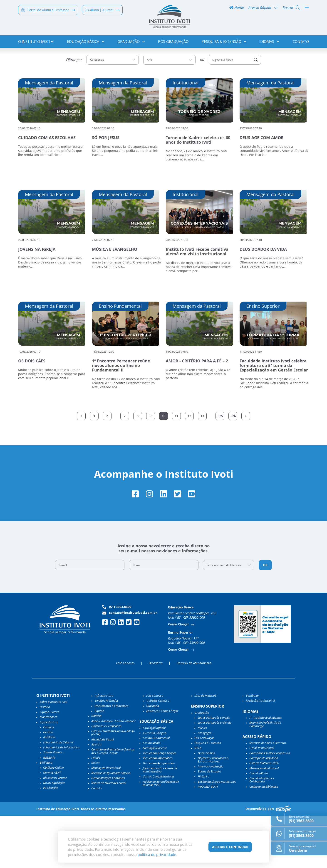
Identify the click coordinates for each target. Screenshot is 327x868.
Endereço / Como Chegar (162, 763)
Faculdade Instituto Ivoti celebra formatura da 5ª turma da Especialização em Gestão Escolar (274, 416)
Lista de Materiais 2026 (264, 815)
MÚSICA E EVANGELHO (115, 300)
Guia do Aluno (259, 825)
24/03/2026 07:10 (103, 179)
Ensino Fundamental (156, 790)
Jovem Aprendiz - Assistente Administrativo (160, 822)
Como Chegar (179, 676)
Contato (301, 43)
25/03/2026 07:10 (29, 179)
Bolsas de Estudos (209, 824)
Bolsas (95, 815)
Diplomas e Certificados (106, 778)
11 (176, 467)
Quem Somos (206, 805)
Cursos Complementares (159, 829)
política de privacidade (157, 855)
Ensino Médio (152, 795)
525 (220, 467)
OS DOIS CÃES (32, 412)
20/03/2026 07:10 (251, 291)
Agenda (96, 797)
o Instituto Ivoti (36, 43)
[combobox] (113, 111)
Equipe (99, 763)
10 (163, 467)
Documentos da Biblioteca (111, 758)
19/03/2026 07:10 (29, 402)
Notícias (96, 768)
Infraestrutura (104, 748)
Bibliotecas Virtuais (55, 830)
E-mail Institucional (262, 800)
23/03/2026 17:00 (177, 179)
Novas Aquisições (54, 835)
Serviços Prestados (107, 753)
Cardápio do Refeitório (264, 810)
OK (265, 617)
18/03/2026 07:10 (177, 402)
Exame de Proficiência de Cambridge (265, 776)
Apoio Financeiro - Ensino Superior (113, 773)
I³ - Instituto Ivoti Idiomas (266, 770)
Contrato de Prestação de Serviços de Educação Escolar (113, 803)
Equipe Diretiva (50, 764)
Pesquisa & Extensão (224, 43)
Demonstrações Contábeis (108, 830)
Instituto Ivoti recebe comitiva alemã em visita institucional (197, 302)
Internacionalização (211, 819)
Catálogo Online (53, 820)
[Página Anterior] (81, 467)
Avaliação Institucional (260, 753)
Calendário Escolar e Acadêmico (270, 805)
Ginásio (48, 784)
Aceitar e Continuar (230, 847)
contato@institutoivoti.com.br (130, 665)
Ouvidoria (156, 716)
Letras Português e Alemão (215, 775)
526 (233, 467)
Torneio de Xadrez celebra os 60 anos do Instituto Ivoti (198, 191)
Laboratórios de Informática (61, 799)
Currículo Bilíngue (154, 785)
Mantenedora (48, 769)
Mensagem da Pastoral (106, 820)
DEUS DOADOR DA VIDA (263, 300)
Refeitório (49, 810)
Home (237, 9)
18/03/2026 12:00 (103, 402)
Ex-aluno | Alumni (103, 12)
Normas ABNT (52, 825)
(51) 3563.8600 (117, 659)
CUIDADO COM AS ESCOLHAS (47, 189)
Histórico (203, 829)
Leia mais (26, 214)
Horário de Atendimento (194, 716)
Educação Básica (86, 43)
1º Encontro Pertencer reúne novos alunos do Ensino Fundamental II (121, 416)
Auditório (49, 789)
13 (202, 467)
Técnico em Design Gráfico (160, 805)
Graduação (131, 43)
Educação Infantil (154, 780)
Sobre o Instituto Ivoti (53, 754)
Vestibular (252, 748)
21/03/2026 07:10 (103, 291)
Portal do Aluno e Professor (48, 12)
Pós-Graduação (173, 43)
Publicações (51, 840)
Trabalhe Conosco (158, 753)
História (45, 759)
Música (202, 780)
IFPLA (198, 800)
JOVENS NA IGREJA (37, 300)
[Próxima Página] (246, 467)
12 (189, 467)
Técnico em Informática (158, 810)
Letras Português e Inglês (214, 770)
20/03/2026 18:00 (177, 291)
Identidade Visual (103, 792)
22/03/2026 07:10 (29, 291)
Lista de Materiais (206, 748)
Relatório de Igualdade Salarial (111, 825)
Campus (49, 779)
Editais (96, 810)
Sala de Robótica (54, 804)
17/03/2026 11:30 (251, 402)
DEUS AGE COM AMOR (262, 189)
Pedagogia (204, 785)
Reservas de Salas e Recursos (268, 795)
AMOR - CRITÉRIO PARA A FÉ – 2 (197, 412)
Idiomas (269, 43)
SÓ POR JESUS (106, 189)
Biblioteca (46, 815)
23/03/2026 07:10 (251, 179)
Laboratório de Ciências (58, 794)
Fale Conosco (125, 716)
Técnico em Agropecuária (159, 815)
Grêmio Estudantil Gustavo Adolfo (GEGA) (113, 785)
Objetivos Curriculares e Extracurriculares (213, 812)
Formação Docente (155, 800)
